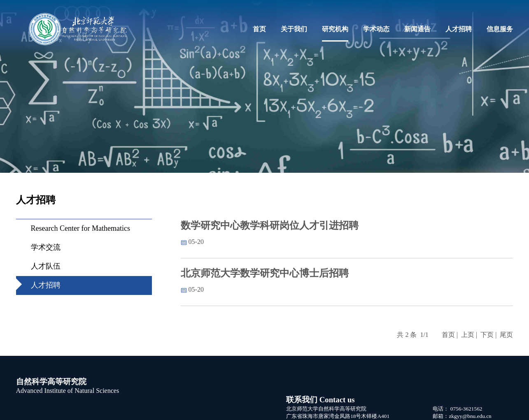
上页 (468, 335)
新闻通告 (417, 29)
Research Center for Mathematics (80, 228)
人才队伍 (46, 266)
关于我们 (294, 29)
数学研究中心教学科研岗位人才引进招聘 (270, 225)
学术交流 (46, 247)
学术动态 (376, 29)
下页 (487, 335)
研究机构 (335, 29)
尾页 (506, 335)
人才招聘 (459, 29)
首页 (259, 29)
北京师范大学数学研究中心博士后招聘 (265, 273)
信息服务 (500, 29)
